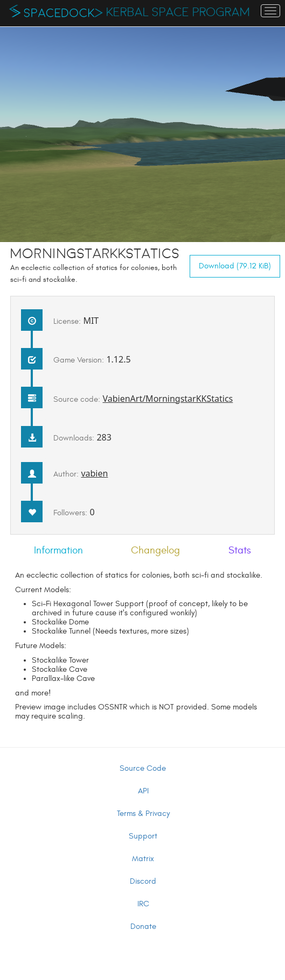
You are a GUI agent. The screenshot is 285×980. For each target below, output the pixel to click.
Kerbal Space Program (178, 12)
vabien (94, 473)
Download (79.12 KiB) (235, 266)
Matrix (143, 859)
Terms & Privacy (143, 814)
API (143, 791)
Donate (143, 926)
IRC (143, 904)
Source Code (143, 768)
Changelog (155, 550)
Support (143, 836)
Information (58, 550)
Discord (143, 881)
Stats (240, 550)
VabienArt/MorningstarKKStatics (168, 399)
